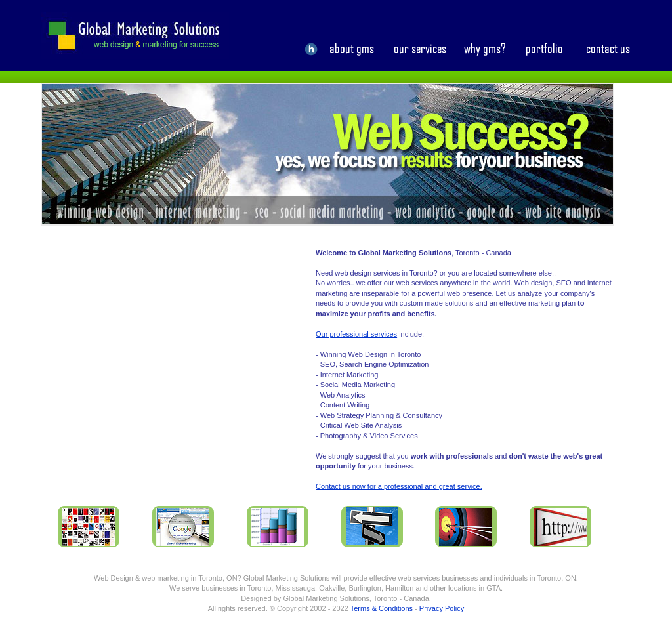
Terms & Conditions (382, 608)
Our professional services (356, 334)
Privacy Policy (442, 608)
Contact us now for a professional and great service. (399, 486)
